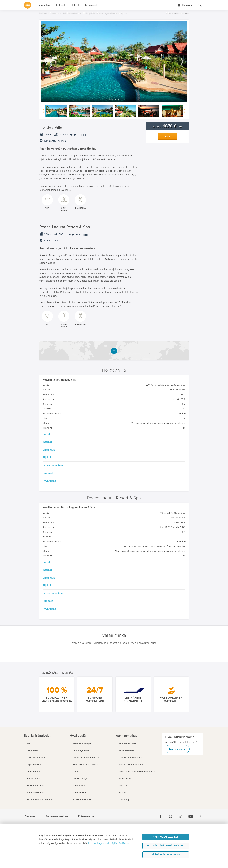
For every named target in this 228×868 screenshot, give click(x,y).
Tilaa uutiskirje (177, 749)
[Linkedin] (201, 816)
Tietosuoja (30, 816)
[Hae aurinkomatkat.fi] (200, 5)
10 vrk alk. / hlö (167, 127)
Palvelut (47, 434)
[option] (114, 62)
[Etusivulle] (28, 5)
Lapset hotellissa (53, 465)
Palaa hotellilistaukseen (177, 13)
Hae (168, 137)
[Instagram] (171, 816)
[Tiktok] (181, 816)
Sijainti (47, 457)
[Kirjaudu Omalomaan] (185, 5)
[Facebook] (160, 816)
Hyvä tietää (49, 481)
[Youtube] (191, 816)
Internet (47, 442)
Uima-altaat (49, 450)
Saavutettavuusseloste (57, 816)
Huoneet (48, 473)
